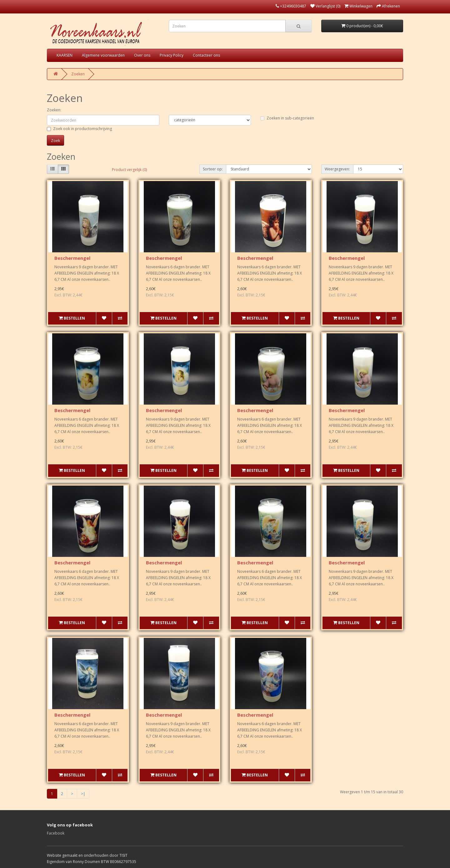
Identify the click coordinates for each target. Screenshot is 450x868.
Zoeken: (54, 110)
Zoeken (78, 74)
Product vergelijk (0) (129, 170)
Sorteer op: (213, 169)
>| (83, 794)
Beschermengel (72, 258)
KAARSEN (65, 55)
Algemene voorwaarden (103, 55)
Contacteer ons (206, 55)
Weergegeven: (337, 169)
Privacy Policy (172, 55)
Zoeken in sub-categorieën (287, 118)
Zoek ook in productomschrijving (79, 129)
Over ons (142, 55)
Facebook (56, 833)
